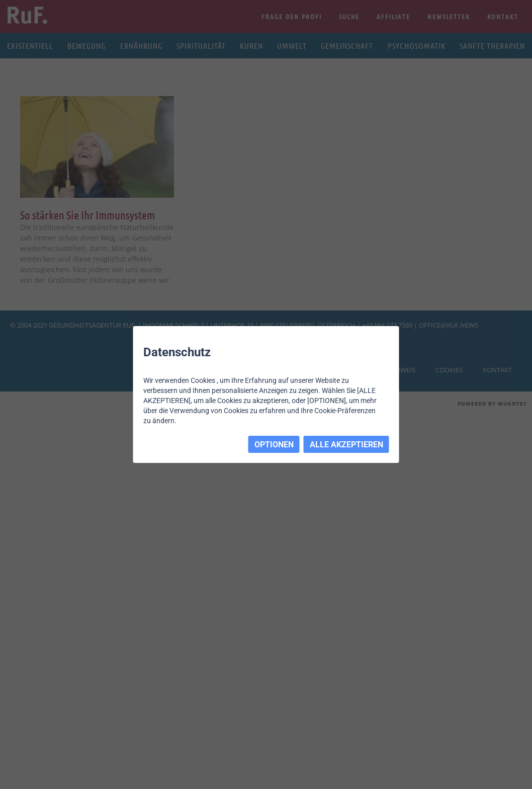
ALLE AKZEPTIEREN (346, 445)
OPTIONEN (274, 445)
